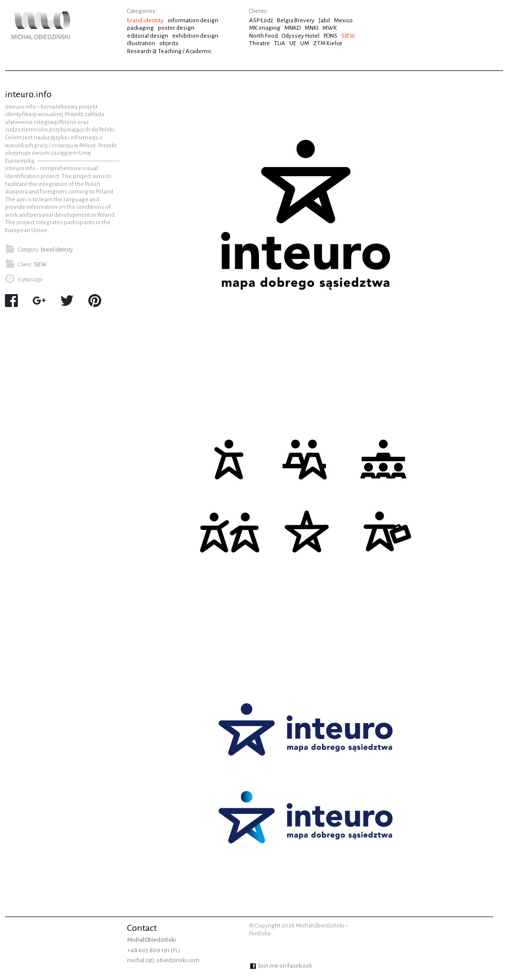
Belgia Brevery (296, 21)
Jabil (324, 21)
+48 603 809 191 (148, 950)
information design (193, 21)
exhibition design (195, 36)
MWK (330, 28)
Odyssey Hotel (301, 36)
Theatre (259, 43)
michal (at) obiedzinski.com (163, 960)
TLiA (280, 43)
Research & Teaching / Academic (169, 51)
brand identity (145, 21)
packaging (140, 28)
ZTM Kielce (328, 43)
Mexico (343, 21)
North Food (263, 36)
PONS (330, 36)
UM (305, 43)
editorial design (148, 36)
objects (169, 43)
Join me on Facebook (281, 966)
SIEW (348, 36)
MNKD (292, 28)
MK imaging (265, 28)
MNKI (312, 28)
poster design (176, 28)
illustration (141, 43)
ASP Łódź (261, 21)
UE (293, 43)
